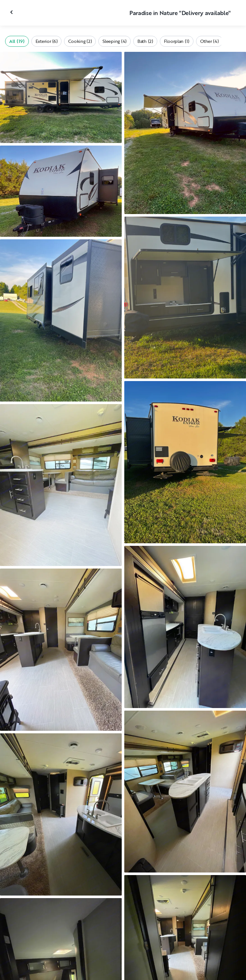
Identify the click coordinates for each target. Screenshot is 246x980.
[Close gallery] (12, 12)
